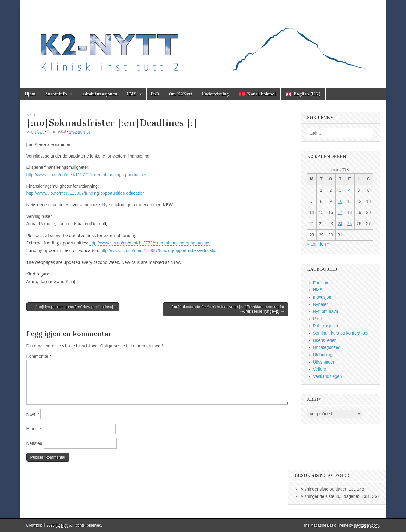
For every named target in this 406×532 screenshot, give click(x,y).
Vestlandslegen (328, 376)
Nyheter (35, 115)
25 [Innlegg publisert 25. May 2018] (350, 224)
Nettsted (34, 443)
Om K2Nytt (180, 94)
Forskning (322, 283)
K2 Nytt (62, 525)
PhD (155, 94)
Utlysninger (324, 362)
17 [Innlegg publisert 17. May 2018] (340, 212)
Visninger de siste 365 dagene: (330, 496)
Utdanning (323, 355)
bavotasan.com (367, 525)
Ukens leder (325, 340)
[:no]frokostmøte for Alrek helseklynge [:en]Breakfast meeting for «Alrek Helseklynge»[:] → (228, 309)
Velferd (320, 369)
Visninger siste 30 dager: (325, 489)
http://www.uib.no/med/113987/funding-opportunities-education (86, 193)
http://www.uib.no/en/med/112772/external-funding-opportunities (87, 175)
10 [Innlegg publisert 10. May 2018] (340, 201)
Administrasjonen (99, 94)
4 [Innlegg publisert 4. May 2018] (350, 190)
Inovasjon (322, 297)
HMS (132, 94)
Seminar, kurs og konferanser (341, 333)
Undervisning (215, 94)
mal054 (37, 131)
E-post (34, 429)
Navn (33, 414)
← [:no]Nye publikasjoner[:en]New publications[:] (73, 307)
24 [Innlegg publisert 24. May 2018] (340, 224)
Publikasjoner (326, 326)
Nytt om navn (326, 311)
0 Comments (80, 131)
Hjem (30, 94)
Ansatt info (56, 94)
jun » (325, 244)
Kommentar (39, 356)
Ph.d (318, 319)
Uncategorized (327, 347)
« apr (312, 244)
